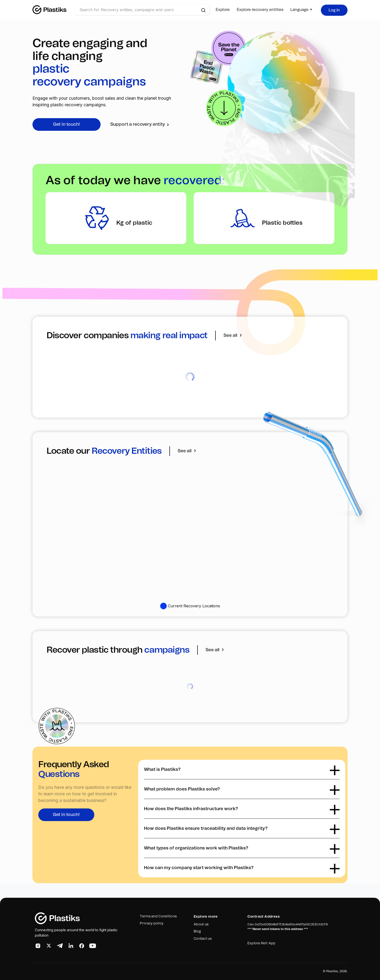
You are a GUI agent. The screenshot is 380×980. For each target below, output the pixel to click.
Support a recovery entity (140, 124)
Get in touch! (67, 124)
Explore (223, 10)
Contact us (203, 939)
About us (201, 924)
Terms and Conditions (158, 916)
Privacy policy (152, 923)
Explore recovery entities (260, 10)
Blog (197, 931)
